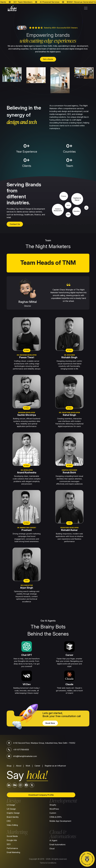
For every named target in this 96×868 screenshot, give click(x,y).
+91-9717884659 (21, 750)
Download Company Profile (41, 795)
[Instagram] (20, 785)
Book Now (50, 723)
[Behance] (15, 785)
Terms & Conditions (48, 863)
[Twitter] (32, 785)
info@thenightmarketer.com (25, 756)
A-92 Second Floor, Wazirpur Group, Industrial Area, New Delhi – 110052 (44, 743)
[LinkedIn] (9, 785)
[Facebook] (26, 785)
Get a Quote (48, 59)
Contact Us (15, 224)
